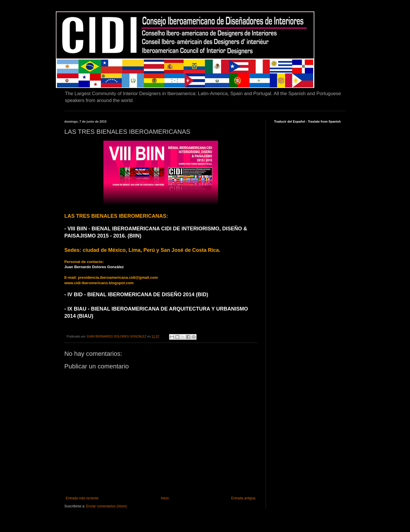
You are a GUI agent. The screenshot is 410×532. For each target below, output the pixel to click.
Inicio (165, 498)
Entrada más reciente (82, 498)
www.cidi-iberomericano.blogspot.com (99, 283)
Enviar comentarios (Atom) (107, 506)
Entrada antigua (243, 498)
